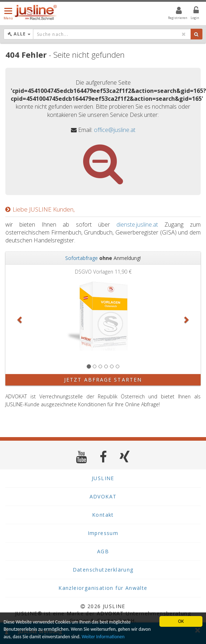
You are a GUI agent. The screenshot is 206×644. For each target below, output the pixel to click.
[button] (20, 319)
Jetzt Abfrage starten (103, 380)
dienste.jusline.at (137, 224)
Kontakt (103, 515)
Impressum (103, 533)
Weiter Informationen (103, 637)
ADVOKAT (103, 496)
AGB (103, 551)
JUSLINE (103, 478)
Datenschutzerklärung (103, 570)
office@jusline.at (115, 130)
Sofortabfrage (82, 258)
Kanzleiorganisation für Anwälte (103, 588)
